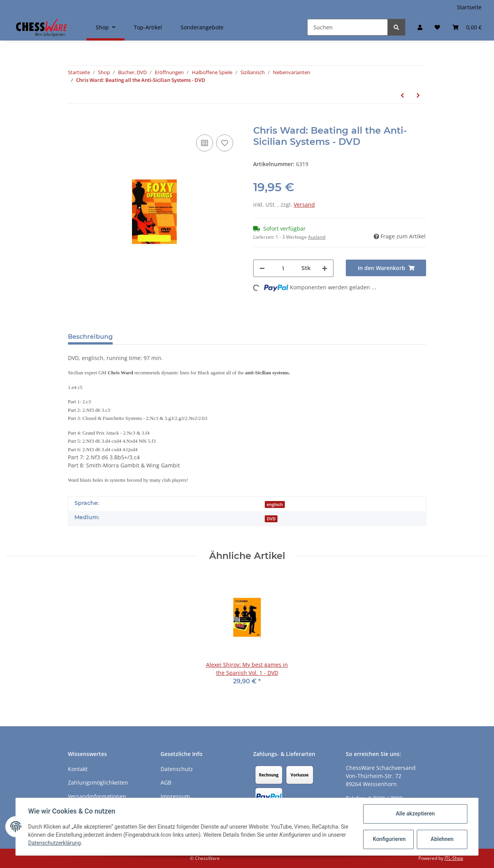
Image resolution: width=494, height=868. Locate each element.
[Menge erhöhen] (325, 268)
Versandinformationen (97, 796)
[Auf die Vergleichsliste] (205, 143)
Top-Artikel (148, 27)
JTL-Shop (454, 858)
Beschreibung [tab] (90, 337)
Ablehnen (442, 839)
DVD (271, 519)
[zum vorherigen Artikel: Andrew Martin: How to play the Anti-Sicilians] (402, 95)
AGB (166, 782)
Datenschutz (177, 769)
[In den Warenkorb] (74, 121)
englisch (275, 504)
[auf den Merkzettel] (225, 143)
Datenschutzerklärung (54, 843)
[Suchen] (348, 27)
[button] (420, 27)
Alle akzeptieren (415, 814)
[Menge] (283, 268)
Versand (304, 205)
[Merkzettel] (437, 27)
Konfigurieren (389, 839)
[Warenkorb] (467, 27)
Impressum (175, 796)
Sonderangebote (202, 27)
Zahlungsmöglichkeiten (98, 782)
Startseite (469, 7)
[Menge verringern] (262, 268)
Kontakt (78, 769)
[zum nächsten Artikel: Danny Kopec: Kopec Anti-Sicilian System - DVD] (418, 95)
